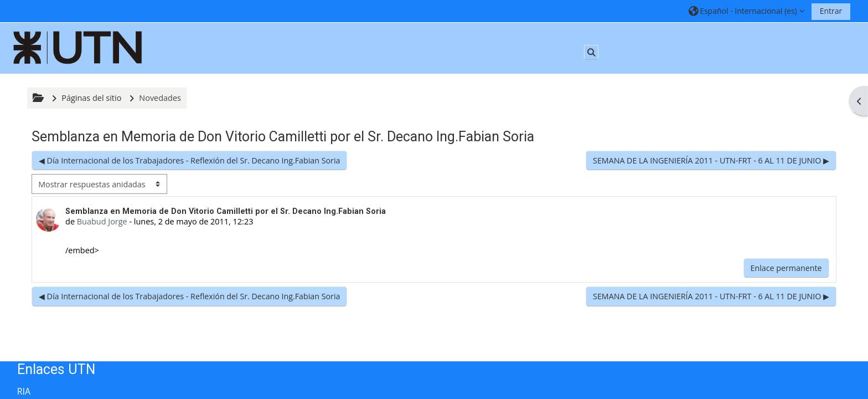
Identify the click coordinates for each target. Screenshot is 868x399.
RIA (24, 391)
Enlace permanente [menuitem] (786, 268)
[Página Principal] (78, 47)
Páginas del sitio (91, 98)
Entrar (831, 11)
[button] (746, 11)
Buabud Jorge (102, 221)
